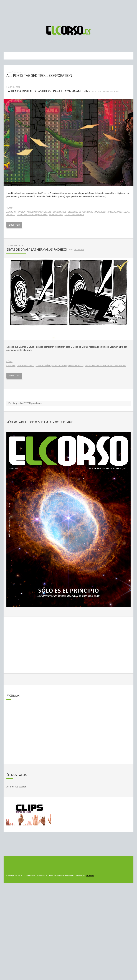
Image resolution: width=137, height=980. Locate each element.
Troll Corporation (74, 215)
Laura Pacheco (76, 366)
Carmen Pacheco (26, 212)
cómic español (43, 366)
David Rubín (100, 212)
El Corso (79, 250)
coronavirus (60, 212)
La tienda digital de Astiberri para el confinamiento (48, 91)
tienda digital (56, 215)
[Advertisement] (68, 11)
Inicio (9, 72)
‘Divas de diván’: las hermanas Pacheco (37, 249)
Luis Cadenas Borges (108, 91)
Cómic (9, 208)
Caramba (11, 366)
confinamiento (44, 212)
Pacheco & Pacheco (27, 215)
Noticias (17, 72)
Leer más (14, 225)
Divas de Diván (115, 212)
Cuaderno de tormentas (80, 212)
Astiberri (11, 212)
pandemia (43, 215)
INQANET (90, 875)
